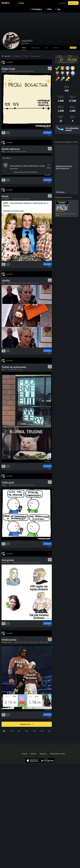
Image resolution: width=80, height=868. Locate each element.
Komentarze (37, 56)
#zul (9, 151)
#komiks (27, 485)
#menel (13, 151)
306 (27, 731)
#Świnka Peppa (44, 642)
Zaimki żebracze (11, 149)
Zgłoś (49, 135)
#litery (16, 370)
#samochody (21, 485)
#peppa (16, 642)
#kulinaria (16, 563)
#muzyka (15, 199)
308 (11, 731)
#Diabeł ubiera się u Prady (15, 283)
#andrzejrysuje (13, 71)
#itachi (26, 642)
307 (19, 731)
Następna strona (27, 724)
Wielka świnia (9, 640)
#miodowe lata (26, 199)
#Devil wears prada (33, 283)
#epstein (32, 71)
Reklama (33, 754)
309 (4, 731)
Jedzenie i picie (6, 563)
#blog (28, 563)
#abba (19, 199)
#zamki (24, 151)
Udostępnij (47, 133)
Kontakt (25, 754)
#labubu (25, 283)
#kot (9, 370)
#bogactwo (26, 71)
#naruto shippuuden (34, 642)
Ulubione (56, 48)
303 (49, 731)
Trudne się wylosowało (14, 367)
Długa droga (8, 69)
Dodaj (22, 3)
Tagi (46, 48)
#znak (12, 370)
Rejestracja (73, 3)
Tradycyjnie (8, 482)
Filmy (50, 9)
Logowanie (62, 3)
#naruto (21, 642)
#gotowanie (22, 563)
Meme (3, 151)
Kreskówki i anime (6, 642)
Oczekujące (37, 9)
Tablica (24, 48)
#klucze (32, 485)
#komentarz (19, 151)
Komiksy (4, 71)
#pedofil (20, 71)
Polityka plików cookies (58, 754)
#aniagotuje (37, 563)
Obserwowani (36, 48)
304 (42, 731)
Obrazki (18, 56)
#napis (20, 370)
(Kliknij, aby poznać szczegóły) (67, 62)
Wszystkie (7, 56)
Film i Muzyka (5, 199)
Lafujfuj (6, 281)
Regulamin (43, 754)
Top (59, 9)
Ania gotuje (8, 560)
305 (34, 731)
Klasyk (5, 196)
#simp (31, 563)
